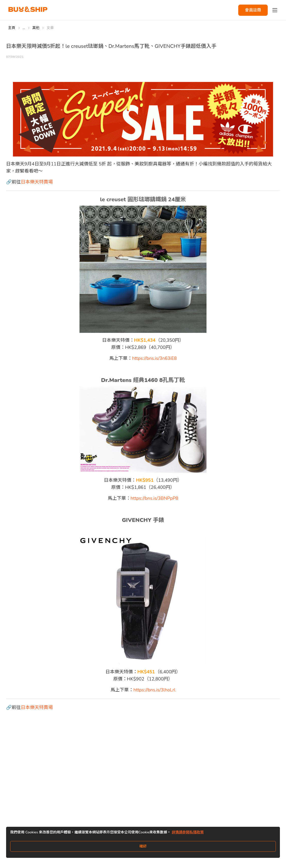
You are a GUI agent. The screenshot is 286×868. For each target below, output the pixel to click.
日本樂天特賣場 (37, 182)
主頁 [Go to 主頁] (12, 28)
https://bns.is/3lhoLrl (154, 690)
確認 (143, 846)
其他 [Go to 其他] (36, 28)
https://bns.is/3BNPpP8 (154, 498)
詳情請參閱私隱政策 (188, 832)
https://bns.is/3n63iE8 (154, 358)
